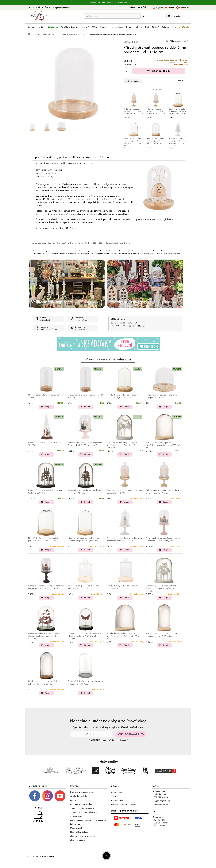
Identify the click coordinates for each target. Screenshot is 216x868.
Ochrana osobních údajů (81, 804)
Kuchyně (51, 243)
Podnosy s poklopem (39, 243)
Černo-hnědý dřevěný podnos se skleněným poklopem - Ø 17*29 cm (85, 683)
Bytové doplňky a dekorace (66, 243)
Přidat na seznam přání (178, 41)
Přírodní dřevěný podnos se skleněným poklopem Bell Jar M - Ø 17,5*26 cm (133, 142)
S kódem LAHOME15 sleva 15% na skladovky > (108, 3)
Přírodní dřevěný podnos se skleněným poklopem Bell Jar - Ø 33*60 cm (162, 635)
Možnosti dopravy (133, 81)
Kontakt (73, 800)
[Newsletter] (91, 734)
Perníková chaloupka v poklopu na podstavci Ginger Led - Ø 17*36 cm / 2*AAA (164, 540)
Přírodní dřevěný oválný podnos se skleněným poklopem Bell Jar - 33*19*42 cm (163, 445)
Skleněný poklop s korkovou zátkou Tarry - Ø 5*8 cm (46, 396)
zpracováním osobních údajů (116, 740)
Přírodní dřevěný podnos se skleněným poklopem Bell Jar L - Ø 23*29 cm (177, 111)
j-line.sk (82, 840)
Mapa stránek (76, 828)
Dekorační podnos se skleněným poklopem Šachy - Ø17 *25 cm (85, 492)
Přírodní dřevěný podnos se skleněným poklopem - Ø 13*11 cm (162, 396)
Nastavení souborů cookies (123, 804)
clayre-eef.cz (76, 836)
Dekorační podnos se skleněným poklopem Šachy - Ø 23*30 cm (46, 492)
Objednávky (117, 792)
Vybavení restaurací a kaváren (84, 812)
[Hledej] (143, 16)
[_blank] (60, 796)
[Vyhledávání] (112, 16)
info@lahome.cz (64, 8)
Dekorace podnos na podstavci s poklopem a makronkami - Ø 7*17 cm (134, 111)
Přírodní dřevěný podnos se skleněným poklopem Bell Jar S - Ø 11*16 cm (155, 141)
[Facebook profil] (35, 796)
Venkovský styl (83, 243)
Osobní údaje (117, 800)
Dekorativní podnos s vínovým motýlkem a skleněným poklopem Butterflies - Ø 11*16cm (84, 636)
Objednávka (184, 8)
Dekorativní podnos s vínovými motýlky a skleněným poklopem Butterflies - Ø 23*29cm (44, 636)
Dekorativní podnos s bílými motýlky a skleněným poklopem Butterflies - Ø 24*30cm (161, 589)
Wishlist (171, 8)
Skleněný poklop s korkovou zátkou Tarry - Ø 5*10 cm (85, 396)
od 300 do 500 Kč (98, 243)
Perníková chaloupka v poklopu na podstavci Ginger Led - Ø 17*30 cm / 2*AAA (85, 444)
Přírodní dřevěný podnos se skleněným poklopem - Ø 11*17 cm (122, 587)
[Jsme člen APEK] (38, 814)
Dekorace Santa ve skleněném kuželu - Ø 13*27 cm (45, 444)
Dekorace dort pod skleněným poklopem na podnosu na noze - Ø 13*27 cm (177, 142)
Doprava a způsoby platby (82, 792)
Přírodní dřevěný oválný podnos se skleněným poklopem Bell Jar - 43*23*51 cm (124, 636)
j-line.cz (73, 840)
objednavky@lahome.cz (138, 326)
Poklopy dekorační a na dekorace (118, 243)
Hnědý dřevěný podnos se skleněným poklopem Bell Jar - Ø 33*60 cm (43, 683)
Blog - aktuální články (79, 832)
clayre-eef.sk (89, 836)
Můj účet (159, 8)
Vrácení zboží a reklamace (82, 808)
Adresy (114, 796)
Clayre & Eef (131, 42)
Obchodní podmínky (79, 796)
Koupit (48, 407)
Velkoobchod (76, 817)
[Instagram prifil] (47, 796)
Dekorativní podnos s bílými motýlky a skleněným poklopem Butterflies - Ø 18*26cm (122, 445)
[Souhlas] (89, 740)
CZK (139, 7)
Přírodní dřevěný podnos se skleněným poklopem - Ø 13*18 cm (83, 587)
